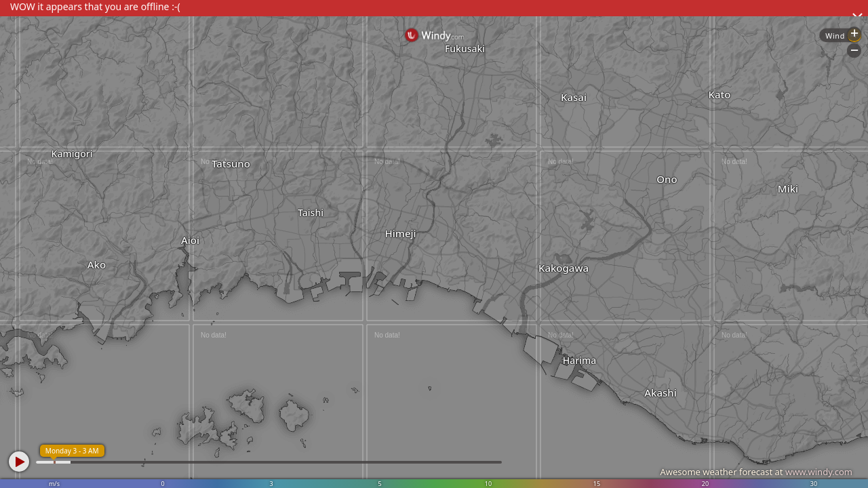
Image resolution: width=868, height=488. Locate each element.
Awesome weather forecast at (756, 472)
